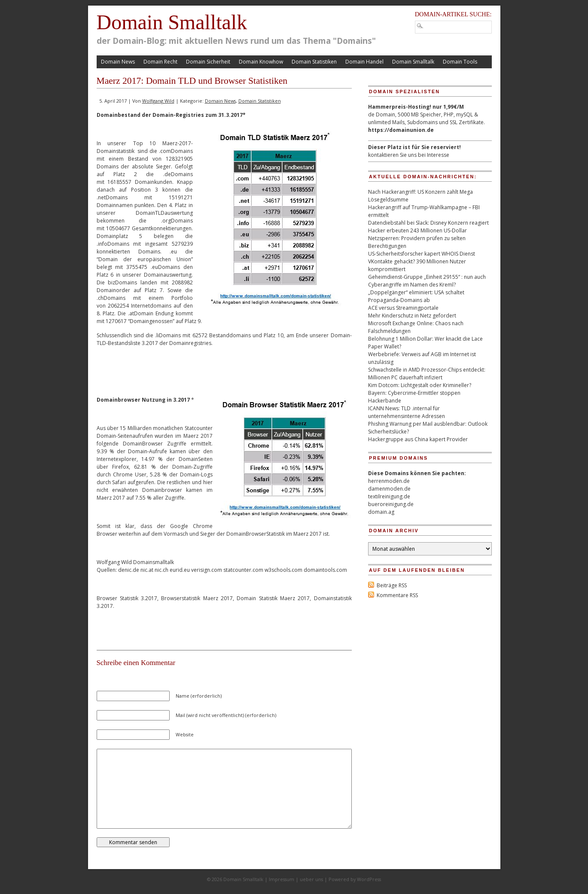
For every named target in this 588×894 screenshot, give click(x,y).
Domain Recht (160, 62)
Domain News (118, 62)
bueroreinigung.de (391, 504)
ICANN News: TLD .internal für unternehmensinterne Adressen (407, 412)
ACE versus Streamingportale (403, 308)
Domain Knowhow (261, 62)
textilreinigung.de (389, 496)
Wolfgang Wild (158, 101)
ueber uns (311, 879)
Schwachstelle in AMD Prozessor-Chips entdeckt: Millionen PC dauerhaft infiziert (427, 374)
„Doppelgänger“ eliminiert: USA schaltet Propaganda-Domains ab (416, 296)
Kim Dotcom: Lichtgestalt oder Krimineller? (420, 385)
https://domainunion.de (401, 130)
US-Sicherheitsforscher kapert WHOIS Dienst (422, 254)
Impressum (282, 879)
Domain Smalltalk (172, 22)
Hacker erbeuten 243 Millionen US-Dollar (417, 230)
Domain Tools (460, 62)
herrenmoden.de (389, 481)
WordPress (369, 879)
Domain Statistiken (314, 62)
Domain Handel (364, 62)
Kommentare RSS (397, 595)
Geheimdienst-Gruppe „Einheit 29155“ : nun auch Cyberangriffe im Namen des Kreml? (427, 281)
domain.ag (381, 512)
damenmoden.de (389, 489)
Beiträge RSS (392, 585)
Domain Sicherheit (208, 62)
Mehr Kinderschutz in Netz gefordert (412, 316)
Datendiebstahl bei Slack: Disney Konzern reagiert (428, 223)
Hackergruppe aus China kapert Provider (418, 439)
